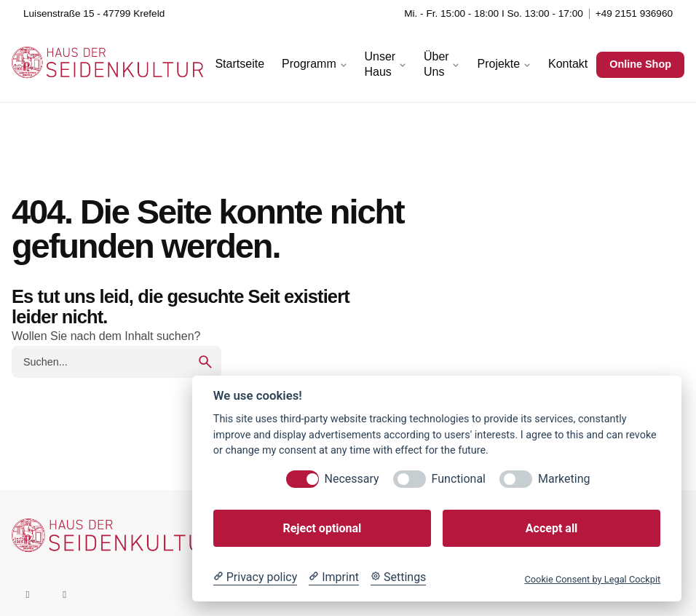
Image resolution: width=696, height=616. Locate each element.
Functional (459, 479)
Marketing (564, 479)
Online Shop (640, 64)
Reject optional (322, 528)
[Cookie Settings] (398, 577)
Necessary (352, 479)
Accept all (551, 528)
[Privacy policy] (255, 577)
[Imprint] (334, 577)
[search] (205, 362)
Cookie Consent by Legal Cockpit (592, 579)
